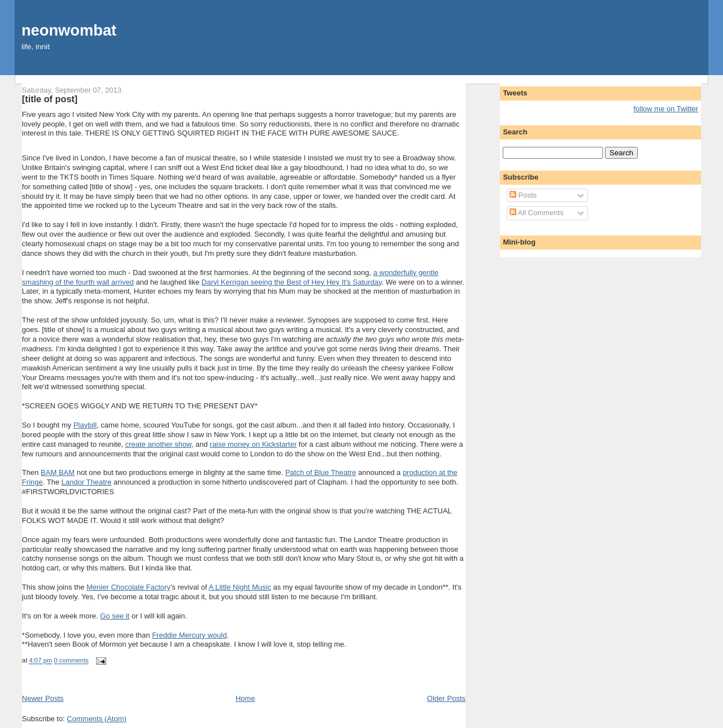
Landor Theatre (87, 482)
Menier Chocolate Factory (129, 587)
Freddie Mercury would (189, 635)
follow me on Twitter (666, 109)
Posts (523, 195)
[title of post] (50, 99)
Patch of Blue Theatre (321, 472)
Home (245, 698)
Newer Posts (43, 698)
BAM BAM (58, 472)
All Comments (537, 213)
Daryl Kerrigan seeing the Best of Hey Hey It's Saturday (292, 282)
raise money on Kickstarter (253, 444)
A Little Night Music (240, 587)
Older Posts (446, 698)
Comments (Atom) (96, 719)
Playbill (85, 425)
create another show (158, 444)
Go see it (115, 616)
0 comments (71, 661)
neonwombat (69, 30)
